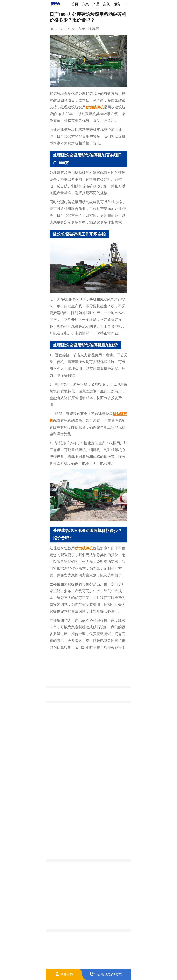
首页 (75, 4)
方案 (85, 4)
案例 (107, 4)
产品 (96, 4)
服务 (117, 4)
